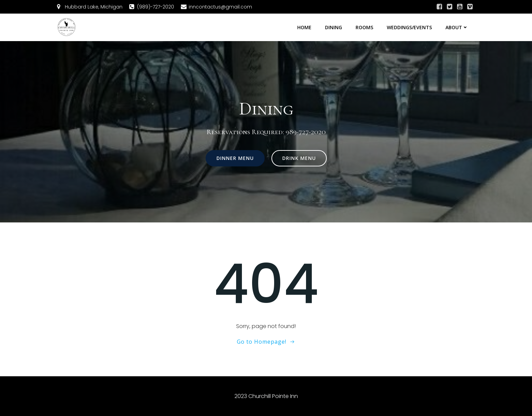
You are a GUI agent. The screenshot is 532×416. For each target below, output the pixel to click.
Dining (334, 27)
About (457, 27)
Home (304, 27)
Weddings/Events (409, 27)
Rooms (364, 27)
